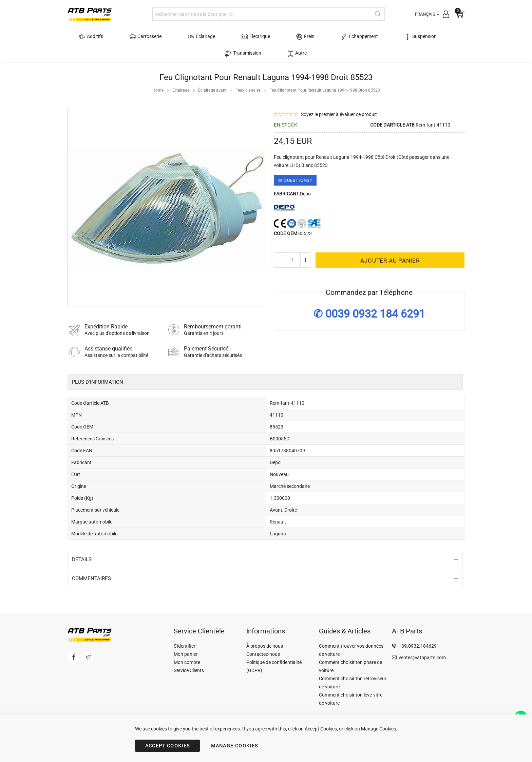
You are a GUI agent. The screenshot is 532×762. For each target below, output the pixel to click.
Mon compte (187, 662)
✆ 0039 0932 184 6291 (369, 314)
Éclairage (191, 37)
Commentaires (91, 578)
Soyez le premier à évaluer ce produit (339, 114)
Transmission (430, 37)
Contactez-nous (263, 654)
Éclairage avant (212, 90)
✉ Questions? (295, 180)
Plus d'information (98, 382)
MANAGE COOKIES (234, 746)
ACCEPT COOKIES (168, 746)
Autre (266, 53)
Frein (279, 37)
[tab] (265, 382)
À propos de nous (265, 646)
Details (82, 559)
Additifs (97, 37)
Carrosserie (143, 37)
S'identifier (185, 646)
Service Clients (189, 670)
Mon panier (186, 654)
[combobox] (269, 14)
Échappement (325, 37)
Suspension (377, 37)
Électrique (237, 37)
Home (158, 90)
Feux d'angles (248, 90)
